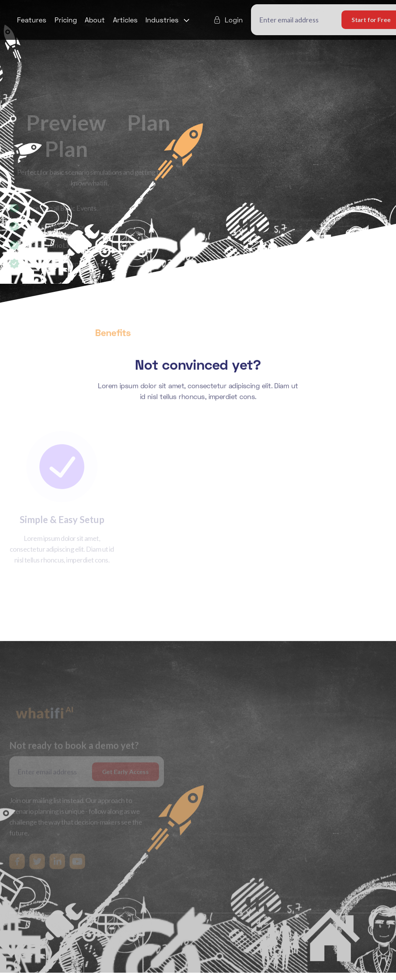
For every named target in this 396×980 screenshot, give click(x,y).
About (95, 20)
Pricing (66, 20)
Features (32, 20)
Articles (125, 20)
